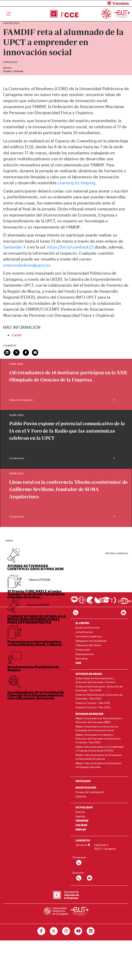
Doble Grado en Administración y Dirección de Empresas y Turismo (95, 680)
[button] (101, 3)
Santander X (14, 247)
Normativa (82, 658)
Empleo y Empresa (13, 71)
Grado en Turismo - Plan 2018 (93, 703)
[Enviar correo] (35, 352)
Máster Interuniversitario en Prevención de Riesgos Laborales (99, 765)
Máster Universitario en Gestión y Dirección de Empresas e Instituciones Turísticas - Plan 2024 (98, 738)
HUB (78, 663)
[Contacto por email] (124, 613)
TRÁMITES (82, 821)
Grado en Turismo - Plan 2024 (93, 707)
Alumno (7, 68)
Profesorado (83, 650)
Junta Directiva (84, 632)
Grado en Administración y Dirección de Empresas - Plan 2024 (99, 697)
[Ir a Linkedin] (91, 931)
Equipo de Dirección (88, 627)
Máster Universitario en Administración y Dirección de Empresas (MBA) (99, 720)
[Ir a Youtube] (78, 931)
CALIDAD (81, 825)
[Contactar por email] (90, 878)
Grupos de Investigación (90, 792)
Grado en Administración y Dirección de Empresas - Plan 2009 (99, 688)
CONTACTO (83, 840)
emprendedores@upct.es (27, 265)
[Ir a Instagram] (66, 931)
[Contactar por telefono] (76, 613)
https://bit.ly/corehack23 (70, 247)
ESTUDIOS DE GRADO (89, 674)
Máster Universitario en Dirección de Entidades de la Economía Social (97, 728)
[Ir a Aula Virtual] (106, 602)
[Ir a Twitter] (54, 931)
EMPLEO (81, 829)
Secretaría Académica (89, 636)
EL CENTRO (82, 623)
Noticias (80, 812)
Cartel (16, 335)
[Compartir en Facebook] (26, 352)
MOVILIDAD (83, 781)
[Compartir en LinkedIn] (7, 352)
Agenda (80, 816)
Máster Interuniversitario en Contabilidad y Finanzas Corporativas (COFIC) (99, 749)
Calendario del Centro (89, 645)
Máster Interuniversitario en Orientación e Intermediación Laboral (99, 757)
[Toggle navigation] (8, 14)
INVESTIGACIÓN (86, 787)
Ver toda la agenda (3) (116, 553)
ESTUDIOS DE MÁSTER (89, 714)
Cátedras (81, 796)
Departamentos (85, 654)
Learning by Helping (76, 183)
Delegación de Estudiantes (91, 641)
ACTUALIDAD (84, 807)
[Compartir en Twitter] (17, 352)
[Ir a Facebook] (41, 931)
